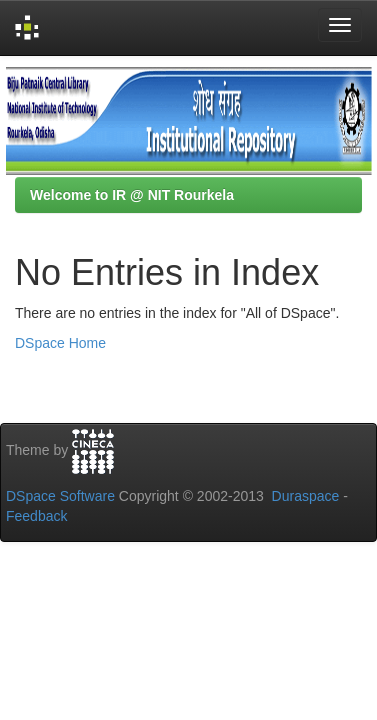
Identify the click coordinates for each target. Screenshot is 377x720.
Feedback (36, 516)
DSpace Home (60, 343)
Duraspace (306, 496)
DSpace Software (60, 496)
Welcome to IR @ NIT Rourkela (132, 195)
